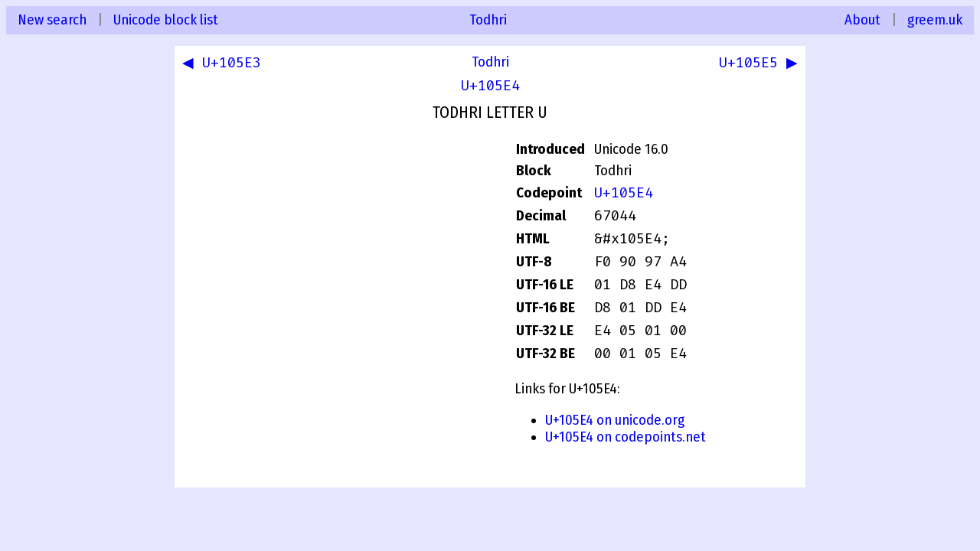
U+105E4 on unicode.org (615, 420)
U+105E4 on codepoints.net (626, 437)
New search (52, 20)
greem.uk (935, 20)
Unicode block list (166, 20)
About (862, 20)
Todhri (488, 20)
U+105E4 (490, 86)
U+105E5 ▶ (756, 64)
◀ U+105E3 (224, 64)
